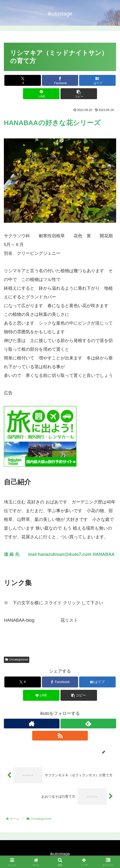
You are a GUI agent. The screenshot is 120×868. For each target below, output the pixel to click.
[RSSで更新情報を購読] (60, 736)
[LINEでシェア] (41, 94)
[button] (79, 94)
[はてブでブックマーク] (97, 80)
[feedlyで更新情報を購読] (88, 724)
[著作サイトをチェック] (32, 724)
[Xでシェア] (23, 80)
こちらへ (43, 620)
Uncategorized (17, 660)
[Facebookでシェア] (60, 80)
